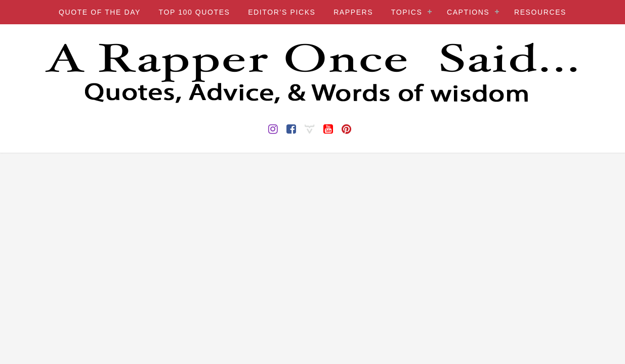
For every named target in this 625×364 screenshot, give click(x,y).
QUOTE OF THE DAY (100, 12)
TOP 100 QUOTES (195, 12)
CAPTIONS (468, 12)
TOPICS (407, 12)
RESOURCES (540, 12)
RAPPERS (353, 12)
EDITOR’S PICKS (282, 12)
